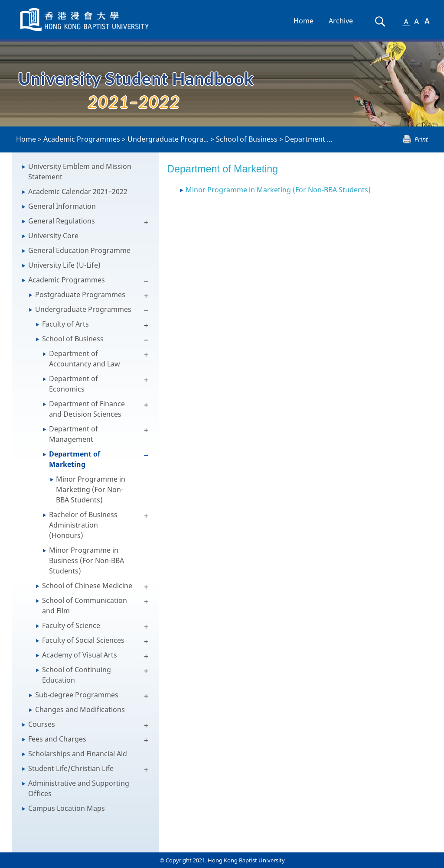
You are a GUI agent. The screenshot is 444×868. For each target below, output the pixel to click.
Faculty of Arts (65, 324)
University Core (53, 236)
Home (304, 21)
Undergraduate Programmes (83, 309)
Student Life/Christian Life (71, 768)
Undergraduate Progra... (168, 139)
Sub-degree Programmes (77, 695)
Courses (42, 724)
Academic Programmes (82, 139)
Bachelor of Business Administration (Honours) (83, 525)
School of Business (247, 139)
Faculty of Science (71, 625)
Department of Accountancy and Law (85, 359)
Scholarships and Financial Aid (78, 754)
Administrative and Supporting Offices (79, 788)
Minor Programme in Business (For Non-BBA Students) (87, 560)
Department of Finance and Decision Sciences (87, 409)
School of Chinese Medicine (87, 586)
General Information (62, 206)
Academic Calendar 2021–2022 (78, 191)
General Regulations (62, 221)
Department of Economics (73, 384)
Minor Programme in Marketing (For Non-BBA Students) (91, 489)
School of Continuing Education (77, 675)
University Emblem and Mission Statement (80, 172)
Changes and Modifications (80, 709)
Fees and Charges (57, 739)
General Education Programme (79, 250)
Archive (341, 21)
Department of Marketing (327, 139)
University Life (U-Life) (64, 265)
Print (421, 139)
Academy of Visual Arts (80, 655)
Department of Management (73, 434)
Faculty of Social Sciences (83, 640)
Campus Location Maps (67, 808)
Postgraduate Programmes (80, 295)
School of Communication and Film (85, 606)
